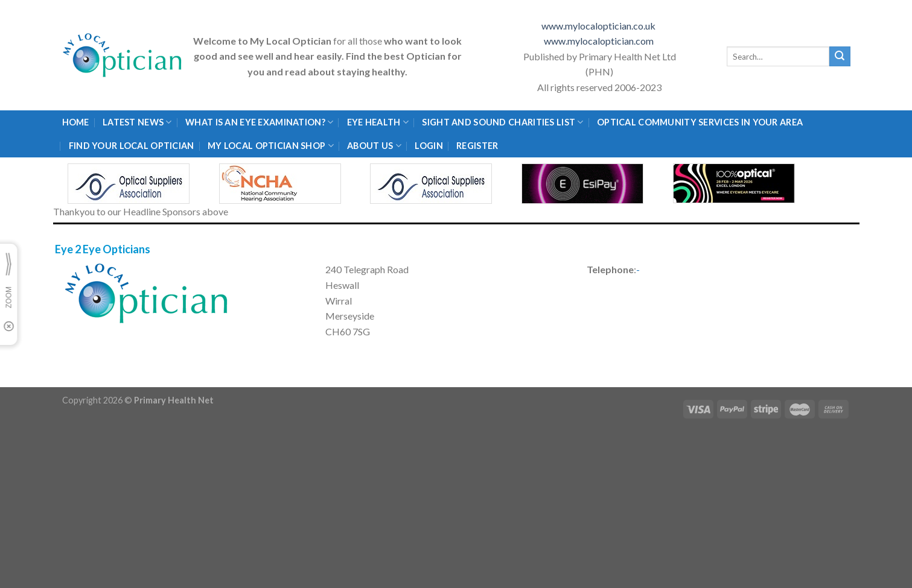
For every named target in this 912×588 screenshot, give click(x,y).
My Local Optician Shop (271, 146)
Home (76, 122)
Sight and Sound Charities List (502, 122)
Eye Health (378, 122)
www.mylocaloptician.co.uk (599, 26)
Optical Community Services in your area (700, 122)
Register (477, 146)
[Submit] (840, 57)
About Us (374, 146)
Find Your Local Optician (132, 146)
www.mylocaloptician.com (600, 41)
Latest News (137, 122)
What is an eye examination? (259, 122)
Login (429, 146)
